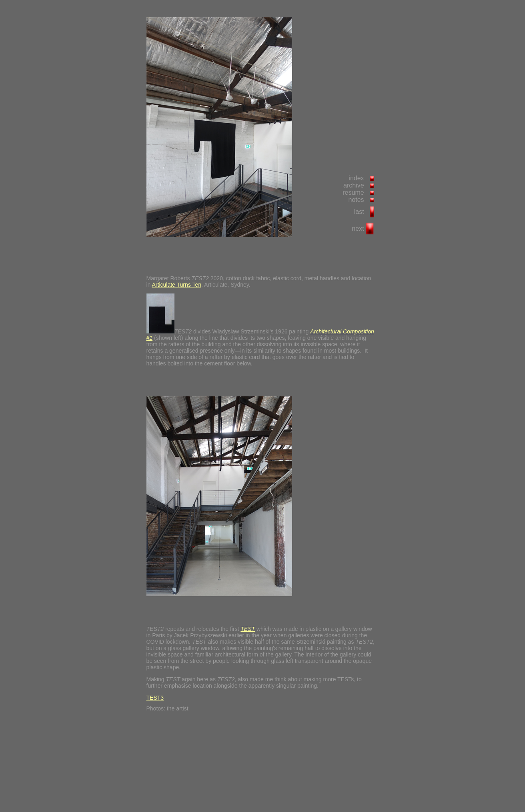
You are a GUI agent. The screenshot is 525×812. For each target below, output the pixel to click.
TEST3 (155, 698)
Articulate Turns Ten (177, 285)
